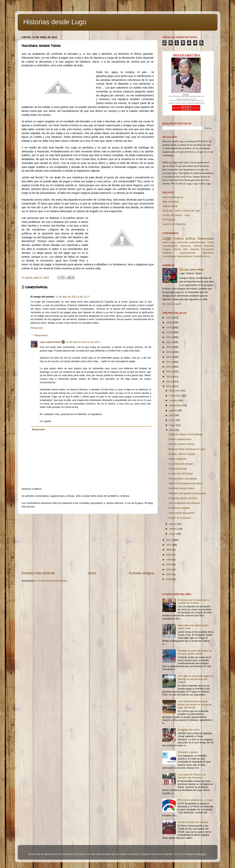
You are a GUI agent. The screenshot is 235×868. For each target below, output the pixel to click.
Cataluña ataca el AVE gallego (185, 434)
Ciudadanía (198, 256)
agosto (173, 410)
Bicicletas (208, 253)
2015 (169, 372)
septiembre (176, 405)
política (190, 238)
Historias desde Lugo (55, 22)
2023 (169, 332)
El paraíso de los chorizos (183, 498)
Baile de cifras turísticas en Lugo (187, 449)
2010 (169, 545)
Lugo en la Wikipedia (174, 224)
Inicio (92, 573)
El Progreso (169, 220)
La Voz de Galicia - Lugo (176, 215)
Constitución (169, 256)
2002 (169, 569)
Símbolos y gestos (188, 752)
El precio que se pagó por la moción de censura (193, 601)
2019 (169, 352)
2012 (169, 386)
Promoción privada (179, 508)
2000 (169, 579)
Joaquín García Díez (175, 249)
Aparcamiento (187, 253)
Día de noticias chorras (181, 444)
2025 (169, 322)
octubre (174, 400)
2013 (169, 381)
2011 (169, 540)
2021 (169, 342)
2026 (169, 318)
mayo (173, 425)
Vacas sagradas (178, 459)
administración (198, 242)
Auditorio (167, 253)
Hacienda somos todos (181, 488)
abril (172, 430)
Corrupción (207, 249)
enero (173, 534)
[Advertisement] (88, 542)
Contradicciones (178, 469)
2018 (169, 357)
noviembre (176, 396)
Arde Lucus (169, 242)
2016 (169, 367)
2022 (169, 337)
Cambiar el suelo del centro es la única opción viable (195, 652)
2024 (169, 327)
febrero (174, 529)
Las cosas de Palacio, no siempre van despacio (192, 776)
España (195, 249)
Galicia (197, 246)
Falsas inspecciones (180, 439)
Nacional (209, 246)
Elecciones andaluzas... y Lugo (195, 800)
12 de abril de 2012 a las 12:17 (73, 297)
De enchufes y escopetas (183, 479)
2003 (169, 564)
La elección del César (181, 473)
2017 (169, 362)
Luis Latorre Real (50, 342)
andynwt (168, 854)
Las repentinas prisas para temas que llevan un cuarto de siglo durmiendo (195, 704)
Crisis (211, 242)
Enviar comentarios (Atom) (52, 581)
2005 (169, 555)
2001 (169, 574)
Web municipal (171, 202)
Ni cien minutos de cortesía (193, 822)
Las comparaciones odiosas (184, 503)
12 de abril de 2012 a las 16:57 (83, 342)
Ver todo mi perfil (172, 304)
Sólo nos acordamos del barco (186, 483)
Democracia (206, 238)
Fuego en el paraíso (180, 518)
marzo (173, 524)
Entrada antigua (141, 573)
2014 (169, 377)
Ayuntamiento (170, 246)
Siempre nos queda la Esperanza (187, 493)
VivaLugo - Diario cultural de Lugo (181, 211)
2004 (169, 560)
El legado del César (189, 730)
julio (172, 415)
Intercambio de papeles (182, 513)
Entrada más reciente (38, 573)
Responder (37, 328)
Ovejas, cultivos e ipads (182, 454)
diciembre (175, 391)
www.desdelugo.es (173, 197)
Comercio (186, 246)
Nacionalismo (185, 256)
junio (172, 420)
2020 (169, 347)
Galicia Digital (170, 206)
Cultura (179, 238)
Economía (183, 242)
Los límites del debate (181, 464)
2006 (169, 550)
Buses (208, 256)
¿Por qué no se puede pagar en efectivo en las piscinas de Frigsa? (196, 679)
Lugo (167, 238)
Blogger (202, 854)
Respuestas (41, 335)
